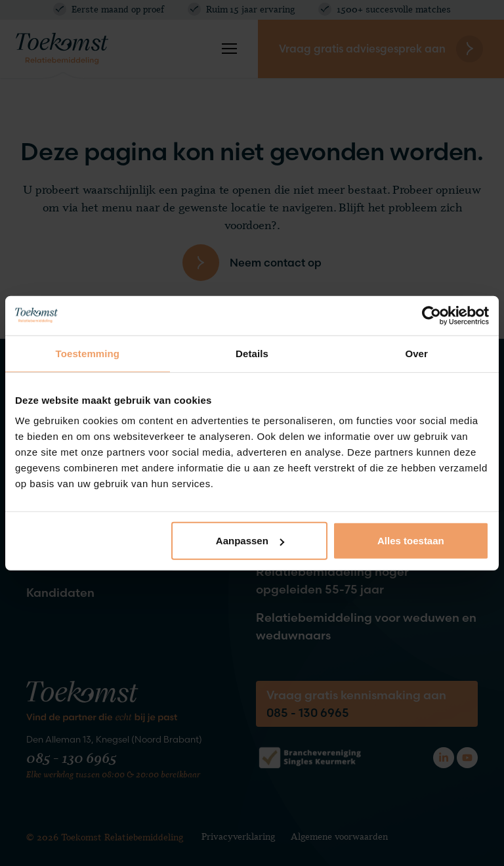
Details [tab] (252, 353)
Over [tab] (416, 353)
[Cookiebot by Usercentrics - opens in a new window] (431, 315)
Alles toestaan (411, 541)
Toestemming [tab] (88, 353)
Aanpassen (250, 541)
